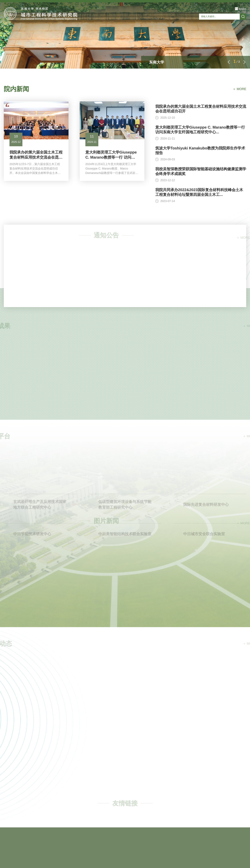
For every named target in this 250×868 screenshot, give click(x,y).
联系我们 (236, 31)
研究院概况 (37, 31)
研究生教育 (108, 31)
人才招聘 (213, 31)
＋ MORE (239, 89)
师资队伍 (61, 31)
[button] (244, 62)
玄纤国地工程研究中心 (184, 31)
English (243, 9)
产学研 (155, 31)
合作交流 (131, 31)
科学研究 (84, 31)
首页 (14, 31)
